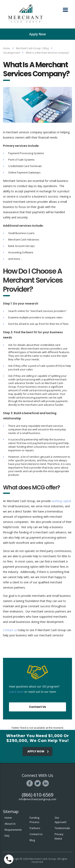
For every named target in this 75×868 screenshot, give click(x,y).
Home (6, 48)
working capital (61, 501)
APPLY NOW (38, 751)
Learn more (16, 692)
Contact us (10, 630)
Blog (32, 840)
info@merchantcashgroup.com (37, 799)
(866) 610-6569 (38, 795)
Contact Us (37, 707)
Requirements (13, 830)
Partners (35, 828)
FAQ (7, 836)
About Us (10, 824)
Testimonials (62, 828)
